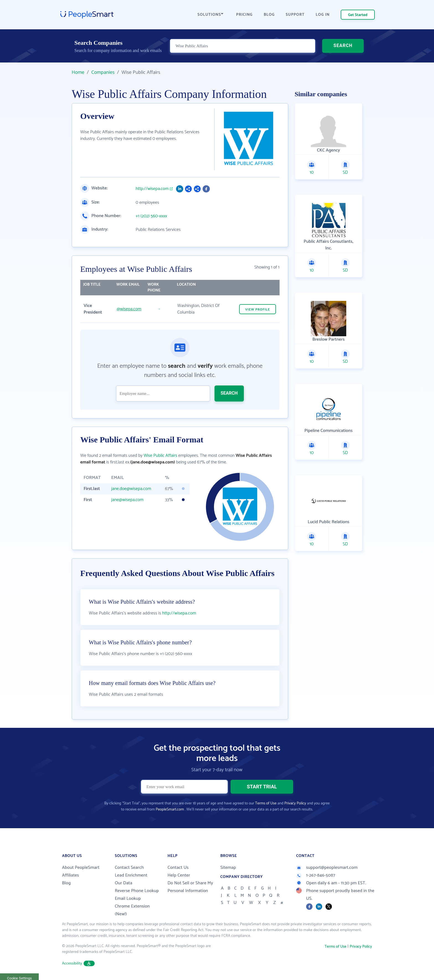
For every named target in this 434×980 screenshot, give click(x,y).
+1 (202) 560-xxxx (151, 216)
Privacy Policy (295, 803)
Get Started (358, 15)
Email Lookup (128, 899)
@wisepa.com (129, 309)
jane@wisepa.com (127, 500)
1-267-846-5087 (316, 875)
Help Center (179, 875)
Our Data (124, 883)
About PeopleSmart (81, 868)
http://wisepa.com (152, 189)
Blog (66, 883)
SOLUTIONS (211, 15)
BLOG (269, 15)
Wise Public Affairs (161, 456)
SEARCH (343, 45)
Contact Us (178, 868)
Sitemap (228, 868)
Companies (103, 72)
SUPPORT (295, 15)
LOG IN (323, 15)
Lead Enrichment (131, 875)
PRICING (244, 15)
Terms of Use (266, 803)
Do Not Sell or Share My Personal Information (190, 887)
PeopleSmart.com (170, 810)
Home (78, 72)
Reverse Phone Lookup (137, 891)
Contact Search (129, 868)
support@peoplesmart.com (327, 868)
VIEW (258, 310)
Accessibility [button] (78, 964)
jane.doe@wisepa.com (131, 489)
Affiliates (70, 875)
